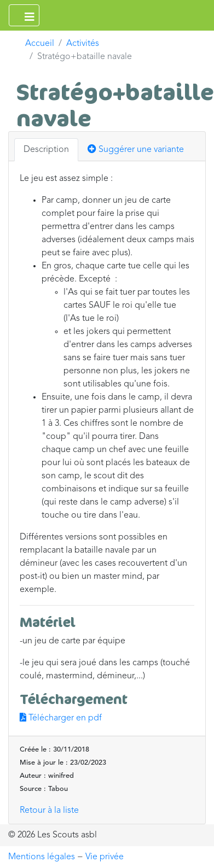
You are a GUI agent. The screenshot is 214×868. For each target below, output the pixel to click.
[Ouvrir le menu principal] (24, 15)
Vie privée (105, 857)
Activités (83, 44)
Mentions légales (42, 857)
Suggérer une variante (136, 149)
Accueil (40, 44)
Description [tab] (46, 150)
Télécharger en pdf (61, 718)
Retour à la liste (49, 811)
